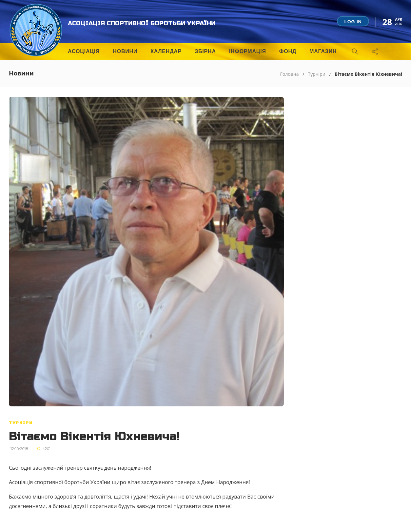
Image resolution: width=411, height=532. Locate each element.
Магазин (323, 51)
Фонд (288, 51)
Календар (166, 51)
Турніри (316, 74)
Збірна (205, 51)
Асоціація (84, 51)
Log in (353, 22)
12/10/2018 (19, 449)
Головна (290, 74)
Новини (125, 51)
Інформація (248, 51)
